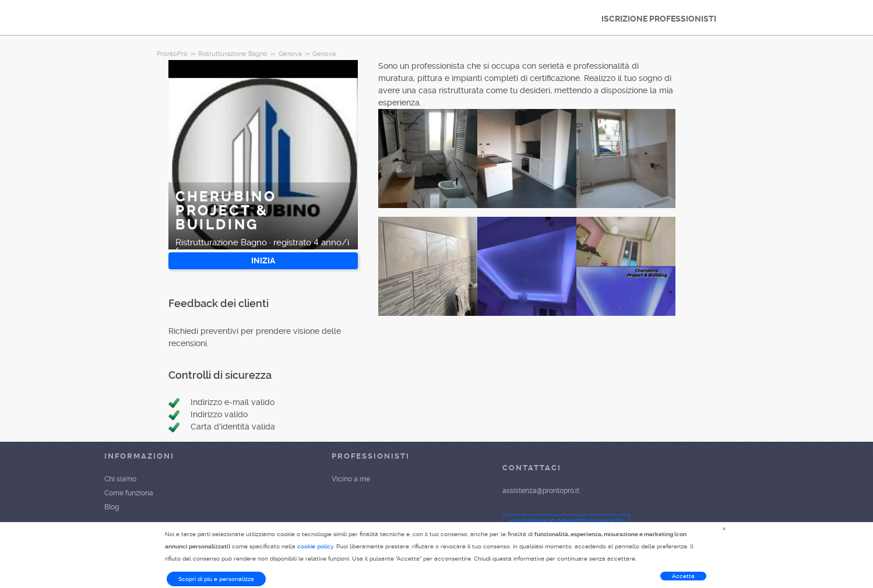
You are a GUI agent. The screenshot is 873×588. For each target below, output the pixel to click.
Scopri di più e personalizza (216, 579)
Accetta (683, 576)
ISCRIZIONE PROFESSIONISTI (659, 19)
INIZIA (263, 260)
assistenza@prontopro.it (541, 491)
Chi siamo (120, 479)
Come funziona (129, 493)
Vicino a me (351, 479)
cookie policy (315, 546)
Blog (112, 507)
